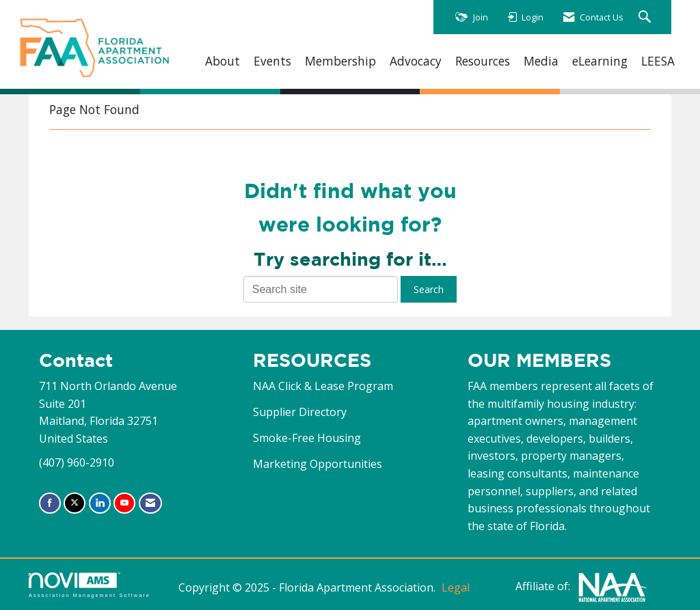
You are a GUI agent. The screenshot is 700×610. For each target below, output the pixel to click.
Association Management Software (90, 585)
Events (272, 61)
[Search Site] (646, 17)
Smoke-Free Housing (307, 438)
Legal (456, 587)
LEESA (658, 61)
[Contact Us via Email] (150, 503)
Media (541, 61)
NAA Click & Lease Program (323, 386)
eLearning (600, 61)
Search (429, 289)
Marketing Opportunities (318, 464)
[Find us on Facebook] (50, 503)
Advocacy (416, 61)
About (223, 61)
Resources (483, 61)
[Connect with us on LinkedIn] (100, 503)
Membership (340, 61)
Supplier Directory (300, 412)
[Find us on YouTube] (124, 503)
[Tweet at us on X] (75, 503)
